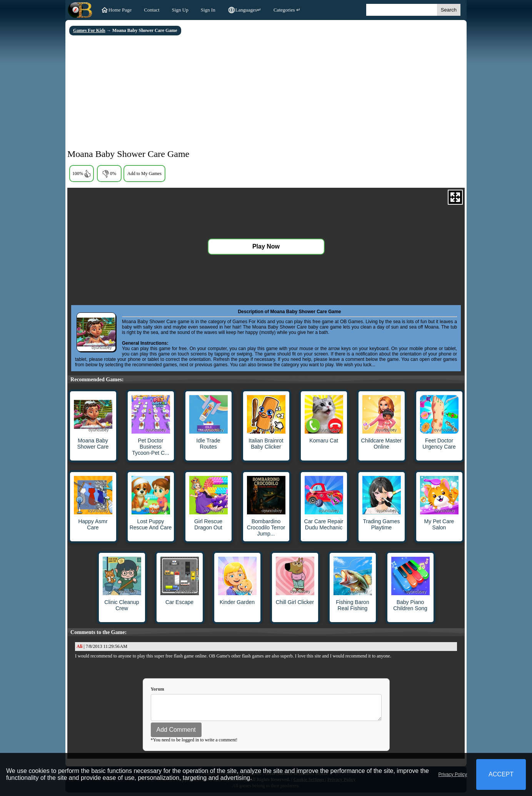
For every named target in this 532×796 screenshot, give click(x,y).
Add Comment (176, 733)
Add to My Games (144, 174)
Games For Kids (89, 30)
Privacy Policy (453, 774)
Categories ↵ (287, 10)
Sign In (208, 10)
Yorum (158, 689)
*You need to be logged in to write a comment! (194, 743)
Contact (152, 10)
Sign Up (180, 10)
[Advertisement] (266, 93)
